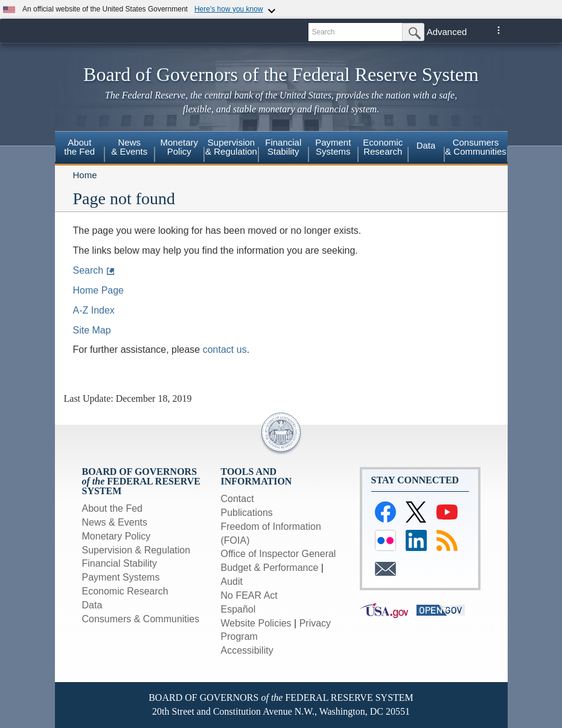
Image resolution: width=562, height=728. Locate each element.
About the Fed (113, 508)
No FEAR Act (249, 595)
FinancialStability (283, 147)
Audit (232, 581)
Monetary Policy (117, 536)
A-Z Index (94, 310)
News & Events (129, 147)
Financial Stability (120, 563)
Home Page (99, 290)
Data (426, 145)
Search (88, 270)
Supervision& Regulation (231, 147)
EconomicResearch (383, 147)
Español (238, 609)
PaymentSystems (333, 147)
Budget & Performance (270, 568)
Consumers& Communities (476, 147)
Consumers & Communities (141, 619)
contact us (225, 350)
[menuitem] (80, 149)
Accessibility (247, 650)
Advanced (447, 32)
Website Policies (256, 623)
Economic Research (125, 591)
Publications (247, 513)
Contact (238, 499)
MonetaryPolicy (179, 147)
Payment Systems (121, 577)
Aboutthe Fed (79, 147)
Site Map (92, 330)
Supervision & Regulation (136, 550)
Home (85, 175)
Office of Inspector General (279, 554)
